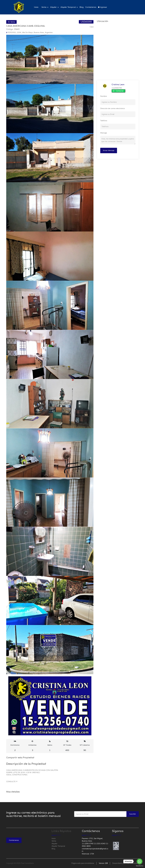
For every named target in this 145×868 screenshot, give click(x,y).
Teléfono (104, 121)
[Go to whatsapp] (140, 861)
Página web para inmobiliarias (83, 863)
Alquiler (54, 844)
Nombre (104, 96)
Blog (82, 7)
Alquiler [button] (54, 7)
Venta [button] (44, 7)
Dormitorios (15, 746)
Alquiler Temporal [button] (68, 7)
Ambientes (32, 746)
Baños (50, 746)
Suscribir (133, 814)
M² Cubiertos (85, 746)
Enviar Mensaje (109, 150)
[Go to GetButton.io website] (140, 866)
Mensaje (104, 133)
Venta (54, 841)
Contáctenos (91, 7)
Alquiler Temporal (58, 846)
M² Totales (67, 746)
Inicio (36, 7)
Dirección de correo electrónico (113, 108)
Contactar (120, 91)
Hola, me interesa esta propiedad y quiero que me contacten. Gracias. (118, 140)
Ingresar (103, 7)
